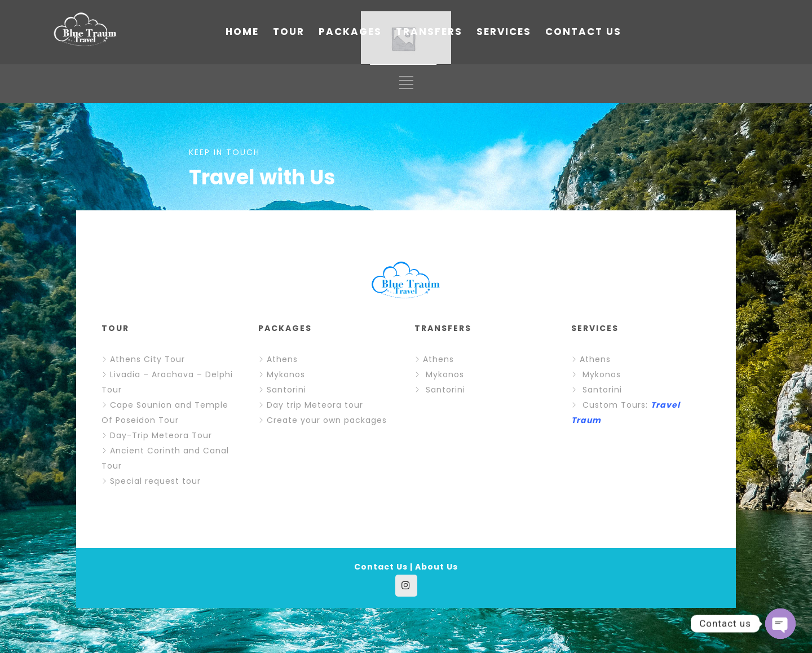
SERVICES (504, 32)
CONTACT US (583, 32)
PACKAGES (350, 32)
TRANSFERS (429, 32)
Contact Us (381, 567)
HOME (242, 32)
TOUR (289, 32)
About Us (436, 567)
